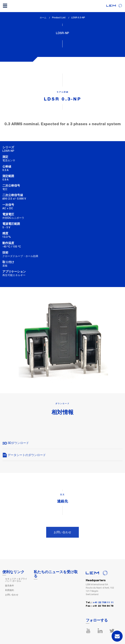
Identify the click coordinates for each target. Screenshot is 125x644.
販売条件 (10, 586)
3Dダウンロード (16, 443)
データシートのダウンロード (24, 455)
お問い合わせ (62, 532)
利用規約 (10, 590)
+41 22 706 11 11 (103, 603)
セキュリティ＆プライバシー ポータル (16, 580)
